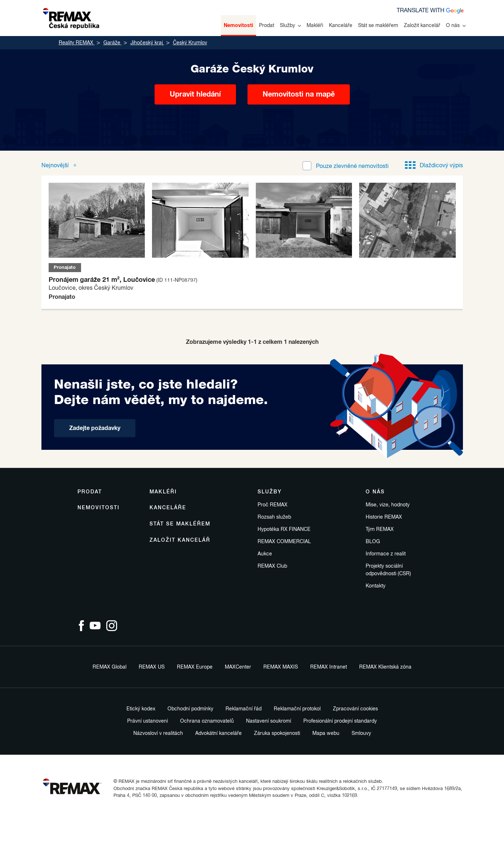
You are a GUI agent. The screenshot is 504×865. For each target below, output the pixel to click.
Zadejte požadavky (95, 428)
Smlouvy (361, 733)
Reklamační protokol (297, 709)
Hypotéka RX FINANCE (284, 529)
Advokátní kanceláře (218, 733)
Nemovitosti (238, 26)
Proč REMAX (273, 505)
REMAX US (152, 667)
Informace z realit (386, 554)
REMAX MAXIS (281, 667)
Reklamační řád (244, 709)
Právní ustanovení (148, 721)
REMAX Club (272, 566)
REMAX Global (110, 667)
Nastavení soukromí (269, 721)
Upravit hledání (195, 94)
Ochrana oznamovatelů (207, 721)
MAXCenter (238, 667)
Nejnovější (56, 166)
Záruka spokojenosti (277, 733)
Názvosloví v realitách (158, 733)
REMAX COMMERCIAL (284, 542)
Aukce (265, 554)
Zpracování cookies (355, 709)
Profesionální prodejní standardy (340, 721)
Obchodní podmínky (190, 709)
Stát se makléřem (378, 26)
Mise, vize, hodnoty (388, 505)
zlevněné (352, 167)
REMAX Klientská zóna (385, 667)
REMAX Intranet (329, 667)
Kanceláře (341, 26)
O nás (456, 26)
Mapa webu (326, 733)
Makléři (315, 26)
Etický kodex (141, 709)
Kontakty (376, 586)
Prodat (267, 26)
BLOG (373, 542)
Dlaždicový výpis (434, 166)
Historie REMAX (384, 517)
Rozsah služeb (274, 517)
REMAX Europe (195, 667)
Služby (290, 26)
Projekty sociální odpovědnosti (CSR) (388, 570)
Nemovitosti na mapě (299, 94)
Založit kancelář (422, 26)
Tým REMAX (380, 529)
